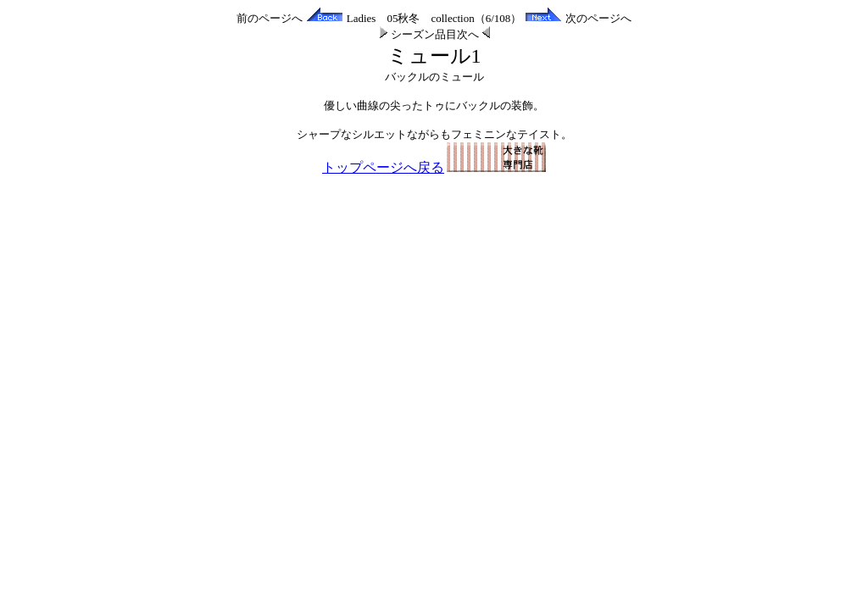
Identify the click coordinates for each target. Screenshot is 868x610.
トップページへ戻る (434, 167)
